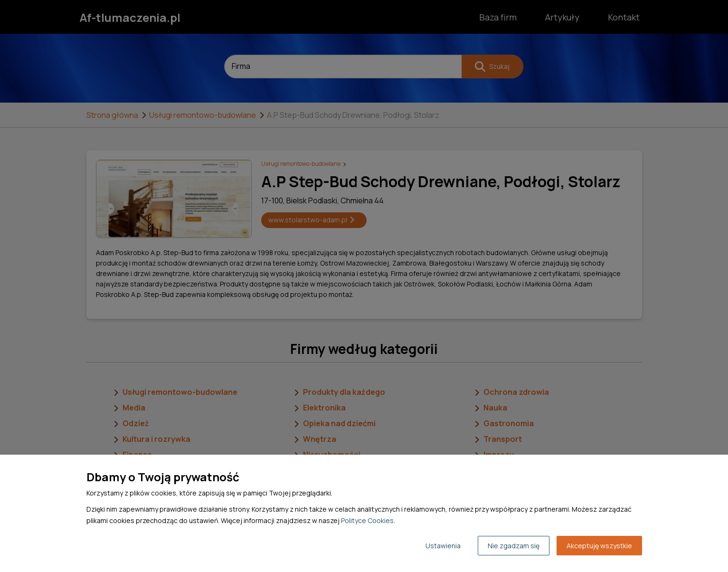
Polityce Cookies (367, 520)
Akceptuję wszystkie (599, 546)
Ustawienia (443, 546)
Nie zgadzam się (514, 546)
